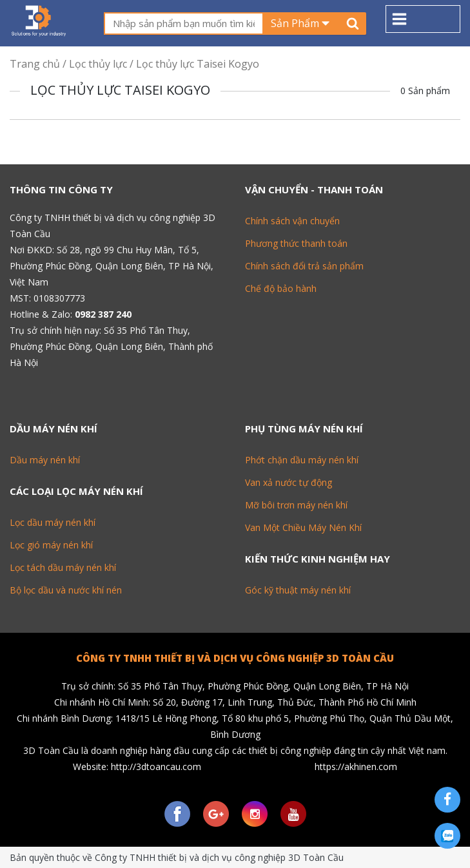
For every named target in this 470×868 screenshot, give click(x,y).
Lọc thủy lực (98, 64)
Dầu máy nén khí (45, 460)
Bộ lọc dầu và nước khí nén (66, 590)
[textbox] (184, 24)
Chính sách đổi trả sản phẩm (304, 266)
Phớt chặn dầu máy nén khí (302, 460)
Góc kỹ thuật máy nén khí (298, 590)
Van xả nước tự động (289, 482)
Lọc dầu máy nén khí (53, 522)
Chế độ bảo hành (281, 288)
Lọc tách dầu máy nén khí (63, 567)
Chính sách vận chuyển (292, 221)
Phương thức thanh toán (296, 243)
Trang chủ (35, 64)
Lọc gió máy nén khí (51, 545)
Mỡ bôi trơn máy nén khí (296, 505)
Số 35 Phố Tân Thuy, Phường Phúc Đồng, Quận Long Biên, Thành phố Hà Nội (111, 346)
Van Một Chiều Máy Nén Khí (303, 527)
